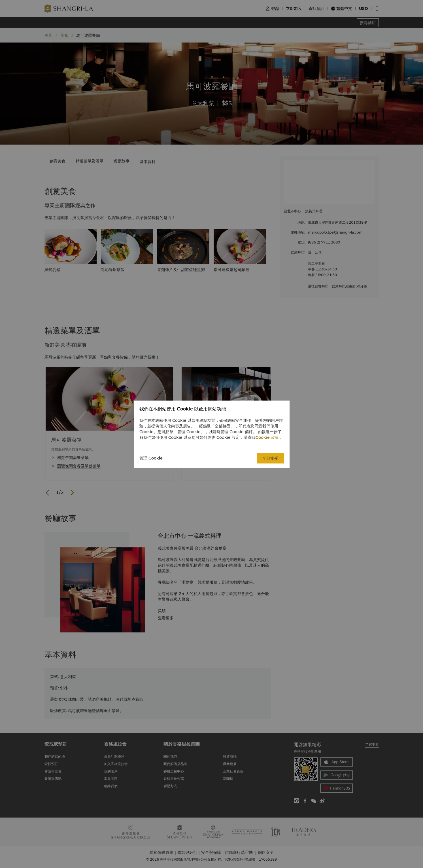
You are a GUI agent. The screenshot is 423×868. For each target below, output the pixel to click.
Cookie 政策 (267, 437)
